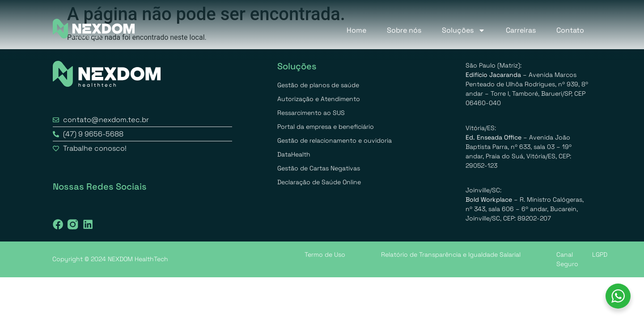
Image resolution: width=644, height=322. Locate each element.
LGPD (600, 254)
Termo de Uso (325, 254)
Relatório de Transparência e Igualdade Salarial (451, 254)
